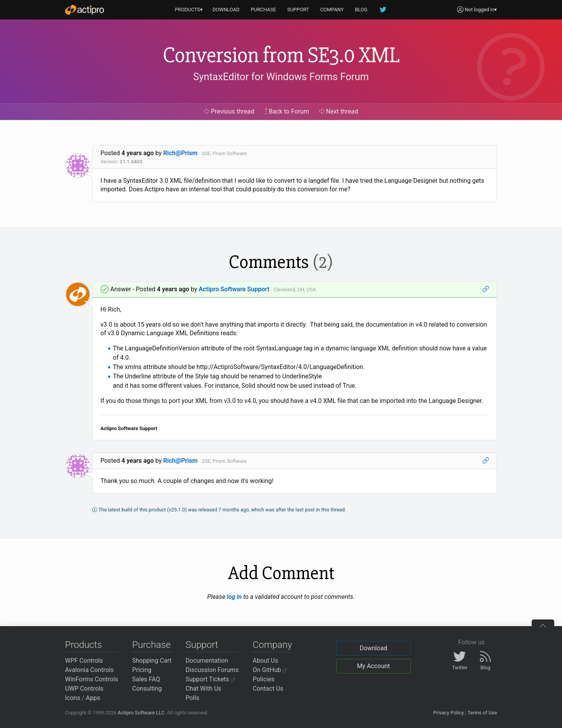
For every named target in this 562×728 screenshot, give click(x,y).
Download (373, 648)
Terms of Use (482, 713)
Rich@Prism (180, 153)
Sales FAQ (146, 679)
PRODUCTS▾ (189, 10)
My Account (373, 666)
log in (234, 597)
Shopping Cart (152, 661)
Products (83, 645)
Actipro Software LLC (141, 713)
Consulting (147, 689)
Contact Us (268, 689)
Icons (73, 698)
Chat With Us (204, 689)
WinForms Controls (92, 679)
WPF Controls (84, 661)
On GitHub (270, 670)
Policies (263, 679)
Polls (192, 698)
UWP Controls (84, 689)
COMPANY (332, 10)
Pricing (142, 670)
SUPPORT (298, 10)
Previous (229, 111)
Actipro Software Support (234, 289)
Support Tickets (210, 679)
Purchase (152, 645)
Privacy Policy (449, 713)
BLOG (361, 10)
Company (272, 645)
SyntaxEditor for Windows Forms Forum (281, 77)
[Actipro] (84, 10)
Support (202, 645)
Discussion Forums (212, 670)
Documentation (207, 661)
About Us (265, 661)
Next (339, 111)
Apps (93, 698)
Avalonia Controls (89, 670)
